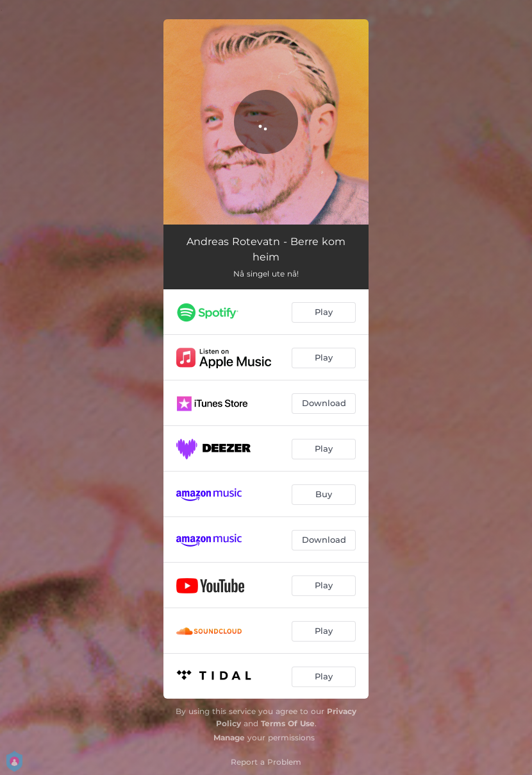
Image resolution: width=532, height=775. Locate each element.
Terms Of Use (288, 723)
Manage (229, 737)
